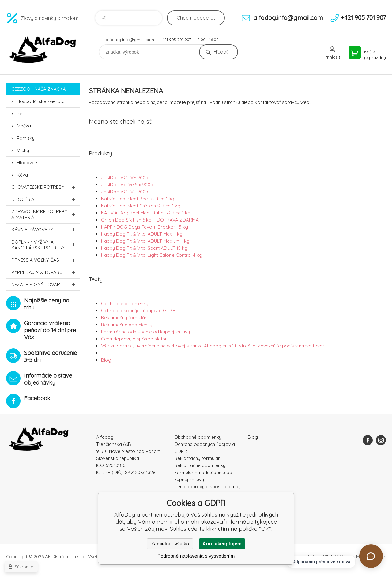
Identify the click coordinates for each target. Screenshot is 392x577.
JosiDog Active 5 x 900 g (128, 185)
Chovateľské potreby (45, 187)
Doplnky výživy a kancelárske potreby (45, 245)
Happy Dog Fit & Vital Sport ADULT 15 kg (144, 248)
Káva (22, 175)
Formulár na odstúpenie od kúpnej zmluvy (145, 332)
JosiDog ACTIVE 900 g (125, 178)
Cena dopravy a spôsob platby (134, 339)
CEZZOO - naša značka (45, 89)
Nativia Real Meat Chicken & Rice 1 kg (141, 206)
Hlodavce (27, 163)
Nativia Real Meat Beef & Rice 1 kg (138, 199)
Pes (21, 114)
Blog (106, 360)
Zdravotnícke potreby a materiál (45, 214)
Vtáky (23, 150)
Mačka (24, 126)
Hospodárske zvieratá (41, 101)
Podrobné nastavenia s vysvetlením (196, 556)
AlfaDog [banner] (43, 50)
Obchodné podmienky (125, 304)
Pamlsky (26, 138)
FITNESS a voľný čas (45, 260)
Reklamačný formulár (124, 318)
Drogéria (45, 199)
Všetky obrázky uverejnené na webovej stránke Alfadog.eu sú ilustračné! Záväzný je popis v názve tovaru (214, 346)
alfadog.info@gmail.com (130, 40)
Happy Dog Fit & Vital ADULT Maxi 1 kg (142, 234)
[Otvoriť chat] (371, 556)
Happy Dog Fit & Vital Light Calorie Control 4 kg (152, 255)
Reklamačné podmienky (127, 325)
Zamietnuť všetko (170, 544)
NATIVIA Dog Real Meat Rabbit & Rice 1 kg (146, 213)
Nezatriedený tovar (45, 285)
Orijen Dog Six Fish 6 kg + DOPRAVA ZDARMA (150, 220)
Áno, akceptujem (222, 544)
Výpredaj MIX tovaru (45, 272)
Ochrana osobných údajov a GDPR (138, 311)
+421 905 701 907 (176, 40)
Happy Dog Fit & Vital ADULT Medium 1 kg (145, 241)
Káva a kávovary (45, 230)
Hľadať (220, 52)
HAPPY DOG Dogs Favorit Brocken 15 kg (145, 227)
